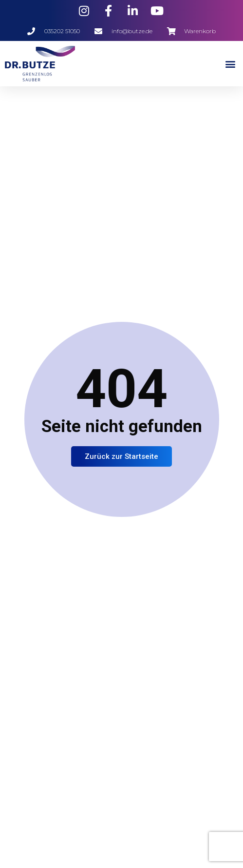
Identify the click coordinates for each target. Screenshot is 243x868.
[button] (230, 64)
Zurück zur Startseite (121, 456)
